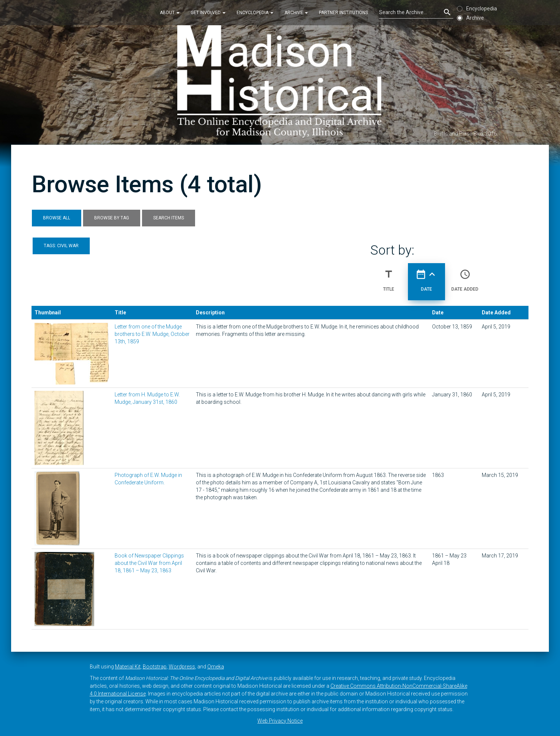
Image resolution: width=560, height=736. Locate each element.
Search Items (169, 218)
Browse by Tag (112, 218)
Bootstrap (155, 667)
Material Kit (128, 667)
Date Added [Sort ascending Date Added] (465, 277)
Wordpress (182, 667)
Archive (296, 13)
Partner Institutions (343, 13)
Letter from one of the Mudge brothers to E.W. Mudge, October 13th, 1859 (152, 334)
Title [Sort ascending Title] (389, 277)
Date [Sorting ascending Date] (426, 277)
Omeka (216, 667)
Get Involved (208, 13)
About (170, 13)
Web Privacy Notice (280, 721)
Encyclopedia (255, 13)
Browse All (57, 218)
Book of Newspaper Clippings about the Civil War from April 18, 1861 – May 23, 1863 (149, 563)
